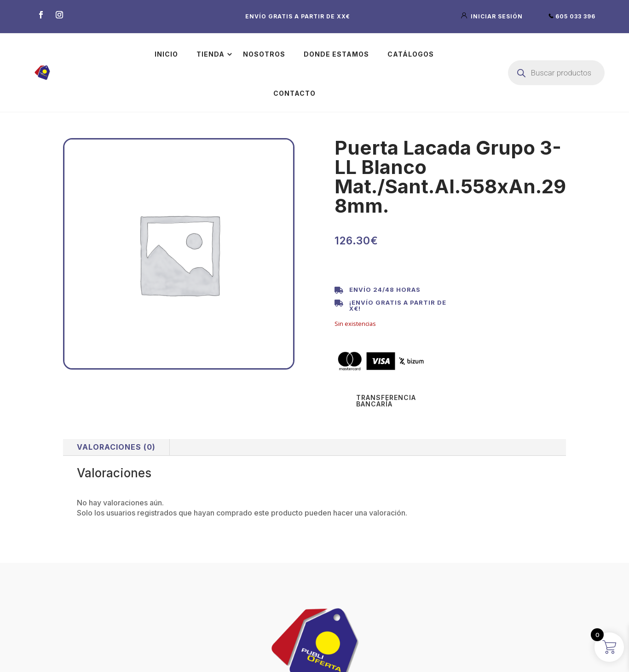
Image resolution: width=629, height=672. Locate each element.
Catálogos (411, 54)
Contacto (294, 93)
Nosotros (264, 54)
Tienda (211, 54)
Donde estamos (336, 54)
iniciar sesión (493, 16)
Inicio (166, 54)
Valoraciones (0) (116, 447)
